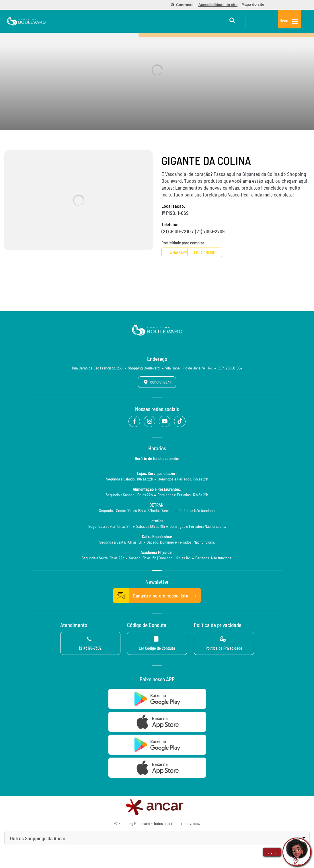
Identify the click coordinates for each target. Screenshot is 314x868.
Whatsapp (183, 253)
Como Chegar (157, 382)
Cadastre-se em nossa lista (157, 595)
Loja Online (228, 253)
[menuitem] (179, 5)
